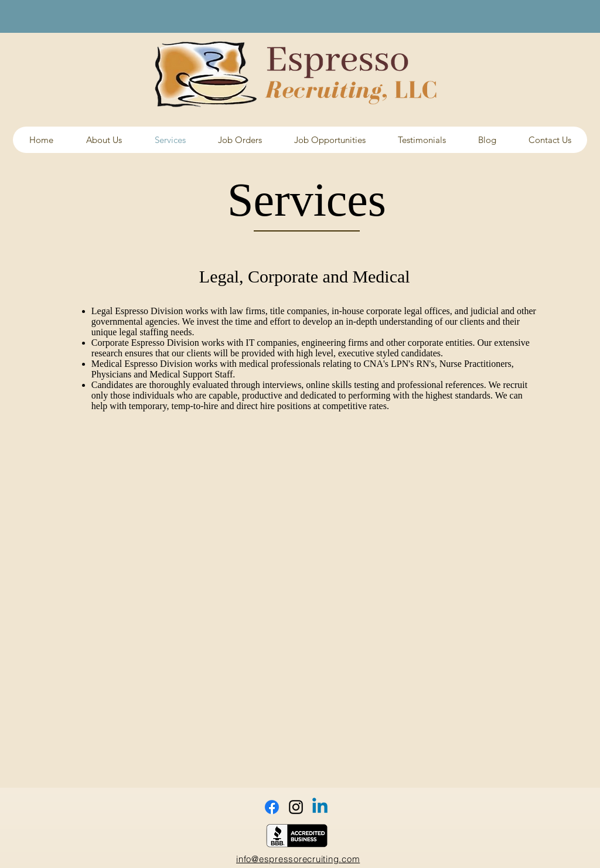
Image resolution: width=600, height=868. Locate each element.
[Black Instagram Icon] (296, 807)
